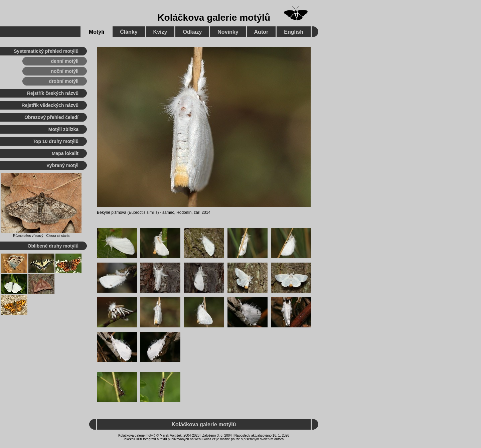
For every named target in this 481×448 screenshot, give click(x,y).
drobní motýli (64, 81)
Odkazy (192, 32)
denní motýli (65, 61)
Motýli (97, 32)
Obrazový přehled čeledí (51, 117)
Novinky (228, 32)
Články (129, 32)
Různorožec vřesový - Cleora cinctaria (41, 236)
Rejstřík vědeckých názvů (50, 105)
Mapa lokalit (65, 153)
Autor (261, 32)
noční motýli (65, 71)
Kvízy (160, 32)
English (294, 32)
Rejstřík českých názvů (53, 93)
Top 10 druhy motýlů (56, 141)
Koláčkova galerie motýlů (214, 18)
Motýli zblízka (63, 129)
